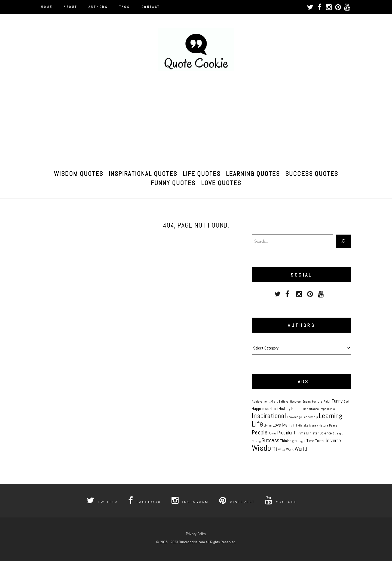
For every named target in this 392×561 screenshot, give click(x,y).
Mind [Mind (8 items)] (294, 425)
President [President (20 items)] (286, 433)
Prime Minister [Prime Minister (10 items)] (308, 433)
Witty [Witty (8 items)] (282, 450)
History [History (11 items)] (284, 409)
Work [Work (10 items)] (290, 449)
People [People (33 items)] (260, 432)
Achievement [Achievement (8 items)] (261, 401)
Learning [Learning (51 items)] (330, 416)
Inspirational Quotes (143, 173)
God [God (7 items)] (346, 401)
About (70, 7)
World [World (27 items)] (301, 449)
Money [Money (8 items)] (314, 425)
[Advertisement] (196, 120)
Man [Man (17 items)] (286, 425)
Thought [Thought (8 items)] (300, 441)
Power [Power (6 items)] (272, 433)
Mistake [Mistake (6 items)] (303, 426)
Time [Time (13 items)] (310, 441)
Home (47, 7)
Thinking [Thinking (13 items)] (287, 441)
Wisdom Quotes (79, 173)
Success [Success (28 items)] (270, 440)
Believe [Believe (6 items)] (284, 402)
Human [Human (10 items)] (297, 409)
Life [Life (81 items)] (257, 424)
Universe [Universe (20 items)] (333, 441)
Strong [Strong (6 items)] (256, 441)
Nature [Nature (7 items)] (323, 425)
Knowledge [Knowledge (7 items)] (294, 417)
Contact (151, 7)
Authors (98, 7)
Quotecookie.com (192, 542)
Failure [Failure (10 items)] (317, 401)
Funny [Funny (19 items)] (337, 401)
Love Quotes (221, 182)
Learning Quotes (253, 173)
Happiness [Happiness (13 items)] (260, 409)
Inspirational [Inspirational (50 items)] (269, 416)
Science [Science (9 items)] (326, 433)
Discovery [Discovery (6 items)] (295, 402)
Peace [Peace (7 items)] (333, 425)
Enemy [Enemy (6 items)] (307, 402)
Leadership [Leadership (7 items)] (310, 417)
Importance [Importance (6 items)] (311, 409)
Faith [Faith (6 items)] (327, 402)
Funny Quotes (173, 182)
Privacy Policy (196, 534)
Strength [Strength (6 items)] (339, 433)
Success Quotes (312, 173)
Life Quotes (202, 173)
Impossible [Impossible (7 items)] (327, 409)
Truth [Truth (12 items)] (320, 441)
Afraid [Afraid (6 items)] (274, 402)
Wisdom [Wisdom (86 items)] (264, 448)
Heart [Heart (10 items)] (274, 409)
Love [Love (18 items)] (277, 425)
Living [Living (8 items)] (268, 425)
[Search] (343, 241)
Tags (125, 7)
